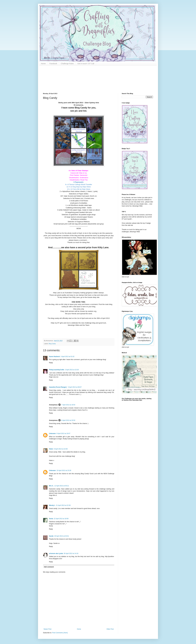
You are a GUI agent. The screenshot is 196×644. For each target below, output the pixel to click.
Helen (51, 449)
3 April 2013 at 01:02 (67, 357)
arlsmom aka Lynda (56, 553)
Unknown (52, 434)
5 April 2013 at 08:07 (75, 387)
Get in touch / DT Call (86, 64)
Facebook (53, 64)
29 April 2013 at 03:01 (62, 536)
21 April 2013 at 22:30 (63, 505)
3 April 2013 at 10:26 (72, 370)
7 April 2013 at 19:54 (68, 405)
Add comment (49, 567)
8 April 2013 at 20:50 (68, 420)
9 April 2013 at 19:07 (63, 434)
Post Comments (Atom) (60, 633)
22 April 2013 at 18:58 (61, 519)
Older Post (110, 629)
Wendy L (52, 505)
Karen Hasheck (54, 357)
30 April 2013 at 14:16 (71, 553)
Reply (51, 363)
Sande (51, 536)
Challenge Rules (67, 64)
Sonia (51, 519)
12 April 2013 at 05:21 (62, 486)
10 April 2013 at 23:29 (64, 470)
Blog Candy (52, 344)
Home (43, 64)
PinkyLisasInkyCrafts (57, 370)
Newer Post (47, 629)
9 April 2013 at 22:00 (61, 449)
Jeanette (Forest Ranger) (58, 387)
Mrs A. (51, 486)
